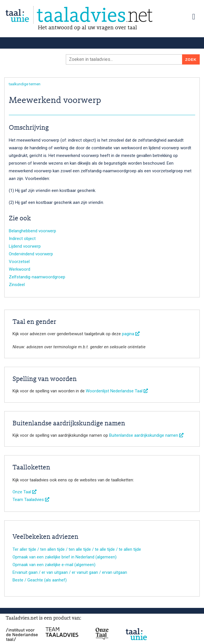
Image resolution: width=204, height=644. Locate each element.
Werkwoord (20, 269)
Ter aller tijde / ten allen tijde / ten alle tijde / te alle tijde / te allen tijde (77, 549)
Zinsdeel (17, 285)
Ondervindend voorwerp (31, 254)
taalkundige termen (25, 84)
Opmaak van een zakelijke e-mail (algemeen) (54, 565)
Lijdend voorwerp (25, 246)
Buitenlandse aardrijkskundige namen (146, 435)
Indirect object (22, 239)
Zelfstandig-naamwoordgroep (37, 277)
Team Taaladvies (31, 500)
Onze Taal (25, 492)
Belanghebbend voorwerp (32, 231)
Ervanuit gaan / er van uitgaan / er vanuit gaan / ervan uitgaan (70, 572)
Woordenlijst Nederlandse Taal (117, 391)
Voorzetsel (19, 262)
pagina (131, 334)
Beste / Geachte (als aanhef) (40, 580)
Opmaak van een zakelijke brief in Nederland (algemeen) (65, 557)
